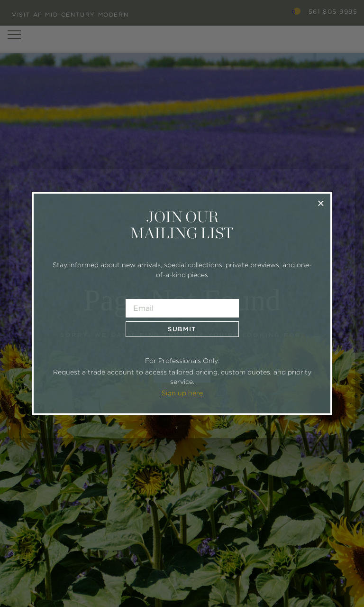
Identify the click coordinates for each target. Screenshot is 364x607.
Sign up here (182, 393)
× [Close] (321, 203)
